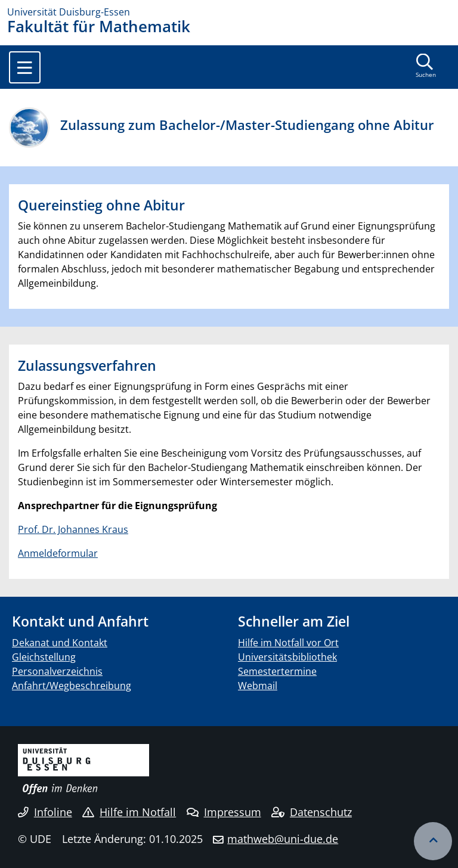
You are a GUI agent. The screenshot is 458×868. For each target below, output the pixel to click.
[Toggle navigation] (25, 67)
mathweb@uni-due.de (283, 839)
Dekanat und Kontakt (60, 643)
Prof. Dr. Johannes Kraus (73, 529)
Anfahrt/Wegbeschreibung (72, 686)
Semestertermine (277, 671)
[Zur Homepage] (229, 12)
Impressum (224, 812)
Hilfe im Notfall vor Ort (288, 643)
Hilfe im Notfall (129, 812)
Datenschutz (312, 812)
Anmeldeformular (58, 553)
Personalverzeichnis (57, 671)
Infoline (45, 812)
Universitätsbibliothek (287, 657)
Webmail (258, 686)
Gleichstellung (44, 657)
